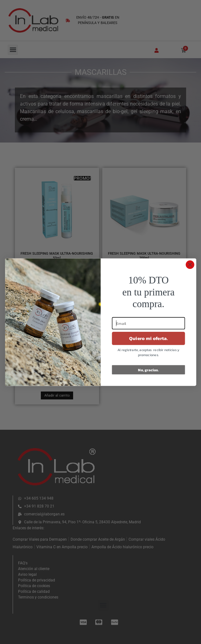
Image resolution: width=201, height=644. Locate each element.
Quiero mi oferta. (148, 338)
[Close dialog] (190, 265)
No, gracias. (148, 370)
